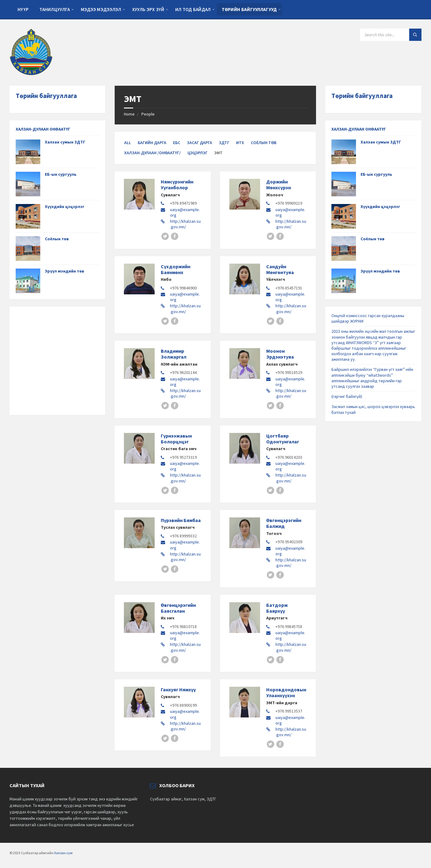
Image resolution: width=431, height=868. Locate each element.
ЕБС (177, 143)
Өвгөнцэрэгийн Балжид (284, 523)
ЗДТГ (224, 143)
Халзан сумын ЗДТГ (65, 142)
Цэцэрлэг (198, 153)
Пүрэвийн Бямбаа (181, 520)
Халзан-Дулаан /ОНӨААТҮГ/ (152, 153)
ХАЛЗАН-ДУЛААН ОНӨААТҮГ (43, 129)
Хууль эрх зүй (148, 9)
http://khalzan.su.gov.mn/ (185, 224)
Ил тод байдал (193, 9)
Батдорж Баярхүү (277, 608)
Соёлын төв (264, 143)
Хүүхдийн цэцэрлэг (65, 206)
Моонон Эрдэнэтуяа (280, 354)
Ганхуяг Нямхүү (178, 689)
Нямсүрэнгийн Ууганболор (177, 185)
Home (129, 114)
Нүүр (23, 9)
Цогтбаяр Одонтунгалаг (283, 439)
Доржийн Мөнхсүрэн (279, 185)
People (148, 114)
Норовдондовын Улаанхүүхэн (286, 692)
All (128, 143)
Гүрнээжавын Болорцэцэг (176, 439)
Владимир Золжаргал (174, 354)
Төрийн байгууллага (46, 96)
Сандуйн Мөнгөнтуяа (280, 269)
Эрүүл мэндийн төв (65, 271)
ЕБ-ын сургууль (61, 174)
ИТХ (240, 143)
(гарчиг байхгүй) (347, 396)
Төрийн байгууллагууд (249, 9)
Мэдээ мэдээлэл (101, 9)
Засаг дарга (200, 143)
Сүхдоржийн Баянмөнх (176, 269)
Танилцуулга (55, 9)
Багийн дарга (152, 143)
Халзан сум (63, 853)
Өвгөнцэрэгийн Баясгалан (178, 608)
